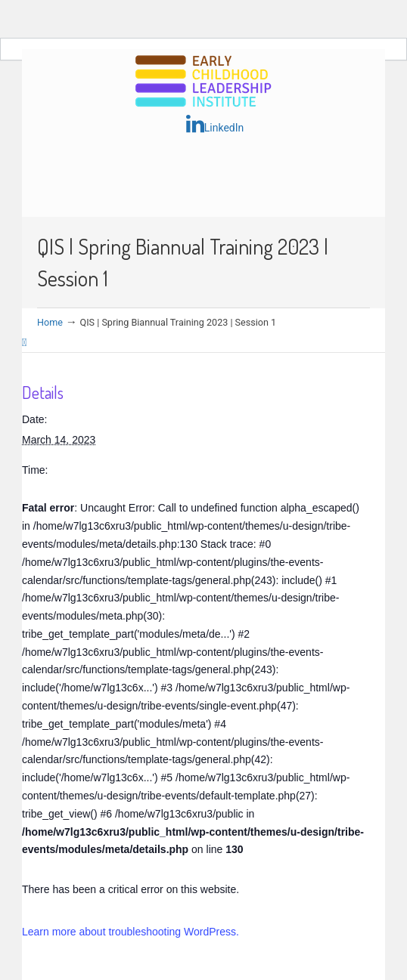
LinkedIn (215, 124)
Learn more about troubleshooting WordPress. (130, 932)
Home (50, 322)
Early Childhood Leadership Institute (203, 82)
